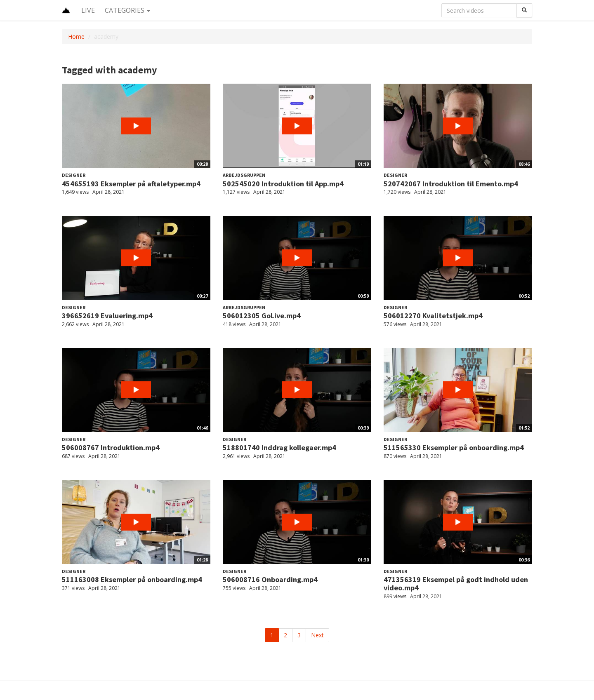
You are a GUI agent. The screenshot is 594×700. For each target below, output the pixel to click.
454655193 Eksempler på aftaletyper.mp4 (131, 184)
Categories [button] (127, 10)
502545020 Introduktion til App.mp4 (283, 184)
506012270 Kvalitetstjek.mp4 (433, 316)
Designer (74, 175)
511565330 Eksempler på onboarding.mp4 (454, 447)
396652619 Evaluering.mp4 (107, 316)
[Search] (524, 10)
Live (88, 10)
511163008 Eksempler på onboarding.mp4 (132, 579)
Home (76, 36)
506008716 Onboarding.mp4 (270, 579)
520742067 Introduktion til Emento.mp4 (451, 184)
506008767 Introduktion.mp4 (111, 447)
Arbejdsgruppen (244, 175)
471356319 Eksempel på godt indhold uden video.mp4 (456, 584)
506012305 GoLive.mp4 (262, 316)
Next (317, 635)
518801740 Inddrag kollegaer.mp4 (279, 447)
